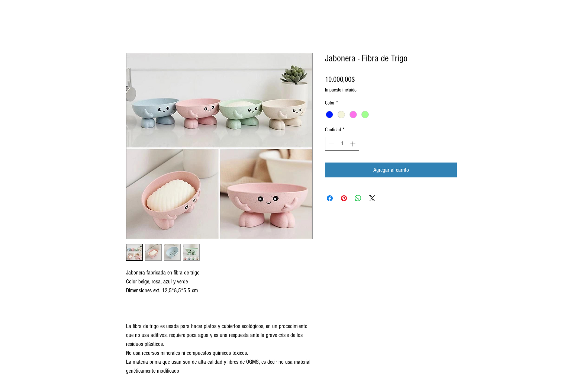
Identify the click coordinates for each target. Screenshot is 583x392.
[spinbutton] (342, 144)
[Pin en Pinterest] (344, 198)
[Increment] (353, 144)
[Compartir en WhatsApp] (358, 198)
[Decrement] (331, 144)
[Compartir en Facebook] (330, 198)
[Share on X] (372, 198)
